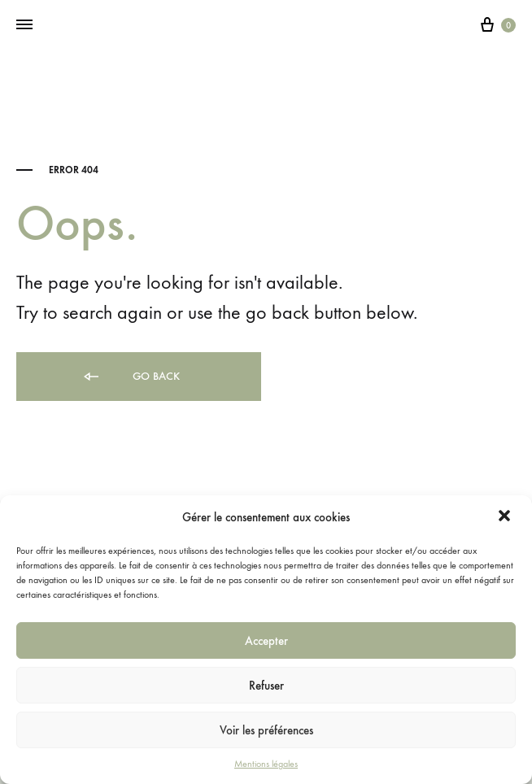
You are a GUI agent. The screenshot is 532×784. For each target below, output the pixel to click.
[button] (506, 517)
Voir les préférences (266, 730)
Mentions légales (266, 764)
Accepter (266, 641)
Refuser (266, 686)
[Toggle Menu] (24, 25)
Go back (131, 377)
